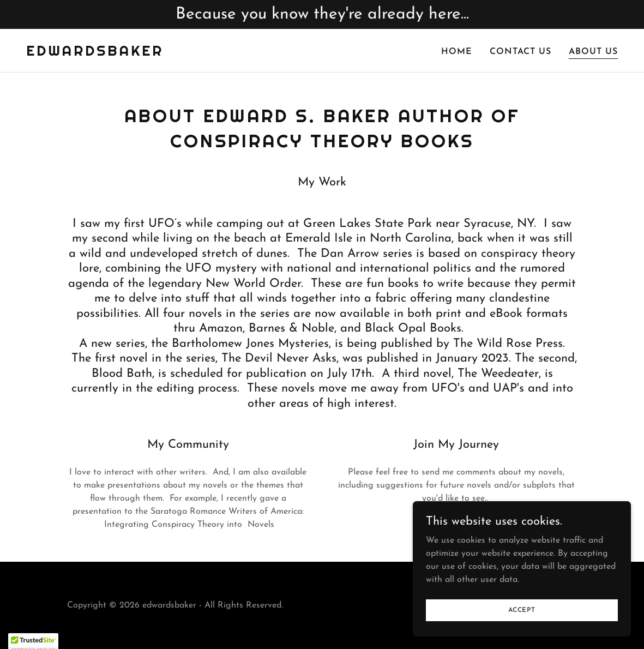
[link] (95, 53)
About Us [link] (593, 52)
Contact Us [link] (520, 52)
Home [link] (457, 52)
